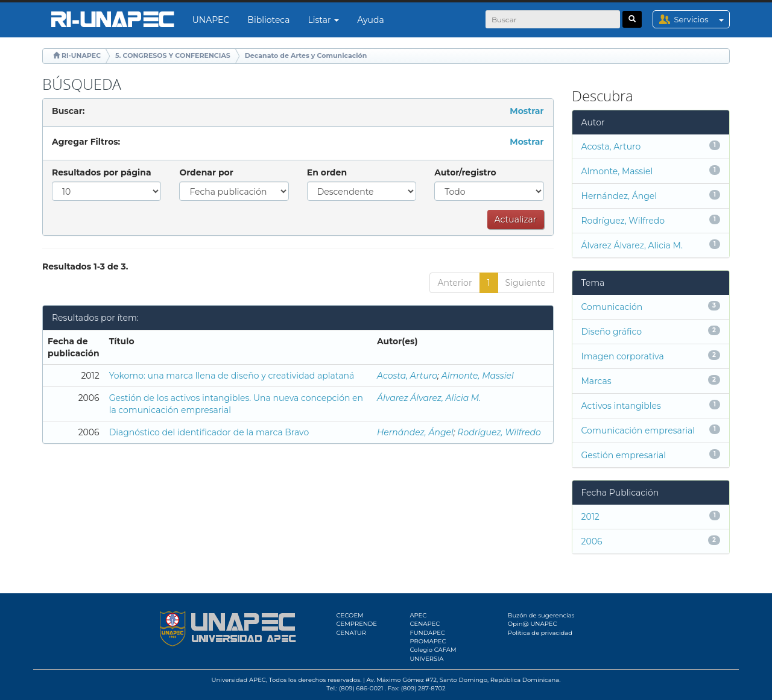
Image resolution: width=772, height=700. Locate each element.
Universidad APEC (239, 680)
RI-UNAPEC (81, 55)
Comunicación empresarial (638, 430)
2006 (592, 541)
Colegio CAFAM (433, 650)
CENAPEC (425, 624)
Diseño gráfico (612, 332)
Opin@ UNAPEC (533, 624)
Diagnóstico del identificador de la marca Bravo (209, 432)
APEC (418, 615)
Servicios (702, 19)
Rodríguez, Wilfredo (499, 432)
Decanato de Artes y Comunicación (306, 55)
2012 (590, 517)
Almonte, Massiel (478, 376)
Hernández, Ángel (415, 432)
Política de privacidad (540, 633)
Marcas (596, 381)
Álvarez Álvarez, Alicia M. (429, 398)
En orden (327, 172)
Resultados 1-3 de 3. (85, 266)
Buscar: (68, 111)
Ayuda (370, 20)
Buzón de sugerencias (541, 615)
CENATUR (351, 633)
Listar (324, 20)
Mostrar (527, 111)
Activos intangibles (621, 406)
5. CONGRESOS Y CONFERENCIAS (173, 55)
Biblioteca (268, 20)
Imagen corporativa (623, 356)
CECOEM (350, 615)
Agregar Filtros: (86, 142)
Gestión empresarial (624, 455)
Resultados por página (102, 172)
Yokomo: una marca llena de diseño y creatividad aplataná (232, 376)
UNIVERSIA (426, 659)
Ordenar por (206, 172)
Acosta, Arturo (407, 376)
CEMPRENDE (357, 624)
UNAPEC (211, 20)
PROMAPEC (428, 641)
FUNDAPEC (427, 633)
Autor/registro (465, 172)
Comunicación (612, 307)
